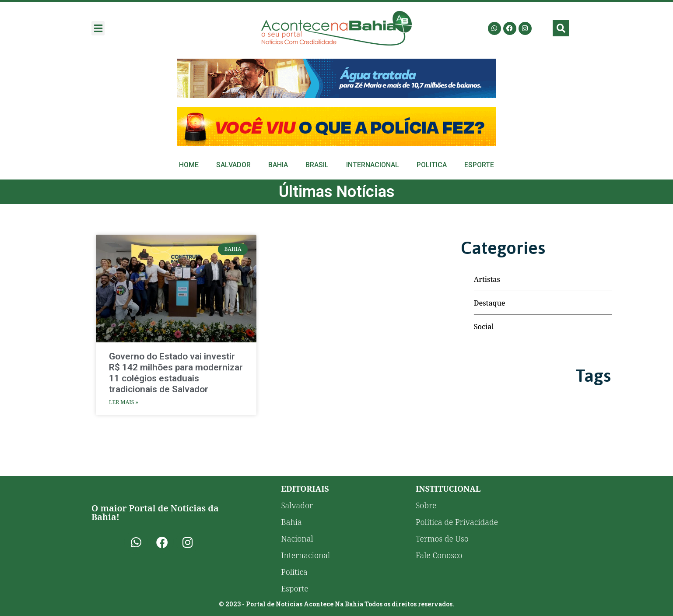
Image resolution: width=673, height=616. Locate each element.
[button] (98, 28)
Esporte (479, 165)
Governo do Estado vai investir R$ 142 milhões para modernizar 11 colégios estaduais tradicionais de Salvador (176, 373)
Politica (432, 165)
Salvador (233, 165)
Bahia (278, 165)
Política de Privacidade (457, 522)
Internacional (373, 165)
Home (189, 165)
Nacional (297, 539)
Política (294, 572)
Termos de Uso (442, 539)
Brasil (317, 165)
